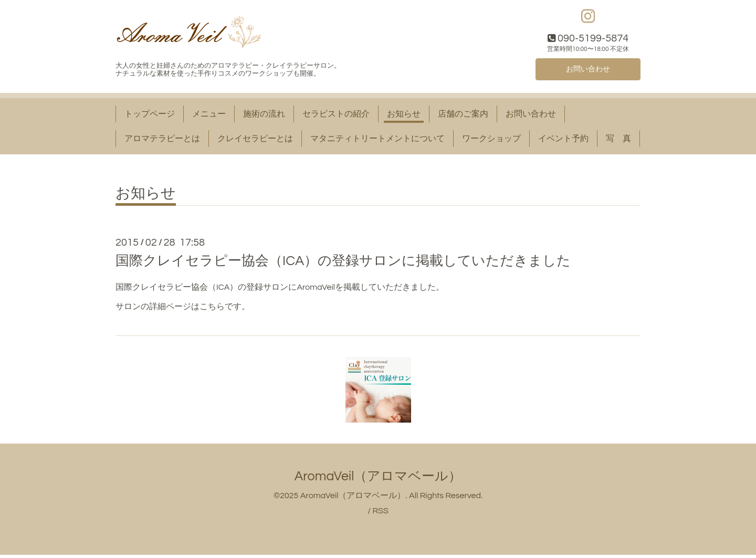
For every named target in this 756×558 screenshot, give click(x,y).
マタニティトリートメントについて (377, 141)
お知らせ (404, 117)
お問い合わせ (588, 71)
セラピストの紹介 (336, 117)
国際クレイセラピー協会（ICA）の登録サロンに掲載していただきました (343, 264)
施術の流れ (264, 117)
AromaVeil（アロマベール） (378, 479)
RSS (380, 513)
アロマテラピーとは (162, 141)
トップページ (150, 117)
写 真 (618, 141)
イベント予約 (563, 141)
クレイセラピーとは (255, 141)
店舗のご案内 (463, 117)
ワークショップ (491, 141)
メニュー (209, 117)
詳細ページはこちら (187, 309)
